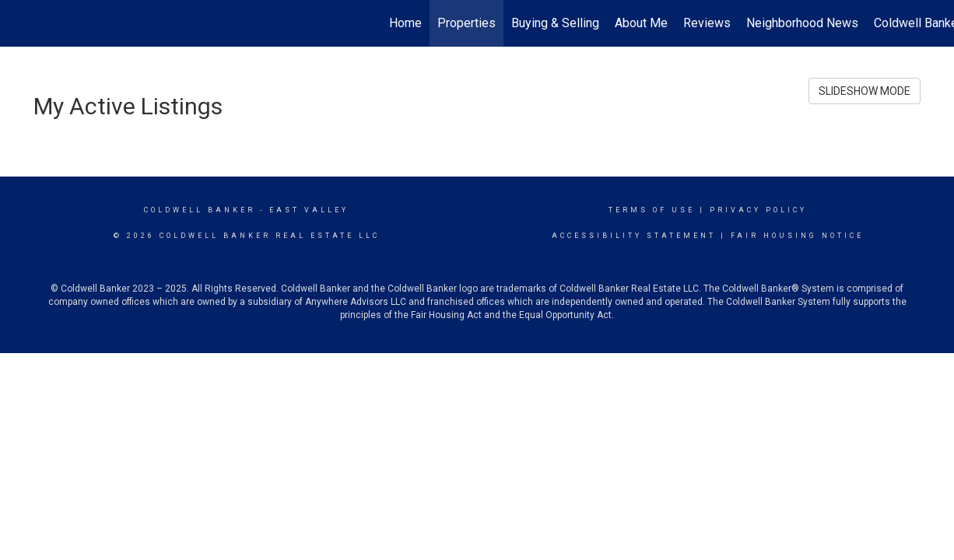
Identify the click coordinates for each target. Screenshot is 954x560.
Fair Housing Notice (797, 236)
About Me (641, 23)
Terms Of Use (652, 210)
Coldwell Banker (200, 210)
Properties (466, 23)
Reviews (707, 23)
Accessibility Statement (634, 236)
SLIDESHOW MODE (865, 91)
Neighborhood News (802, 23)
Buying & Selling (555, 23)
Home (405, 23)
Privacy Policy (758, 210)
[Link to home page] (20, 23)
